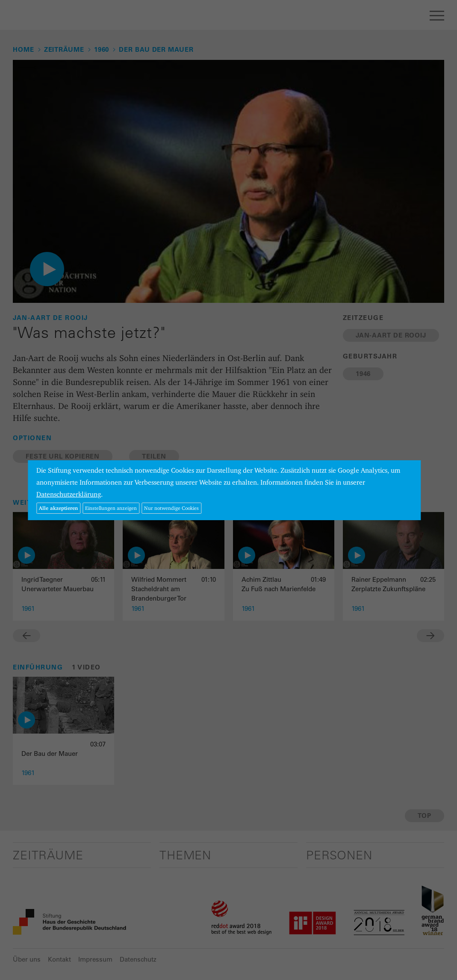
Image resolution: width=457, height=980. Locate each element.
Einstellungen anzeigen (111, 508)
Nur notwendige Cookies (171, 508)
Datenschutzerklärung (69, 494)
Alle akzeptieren (58, 508)
